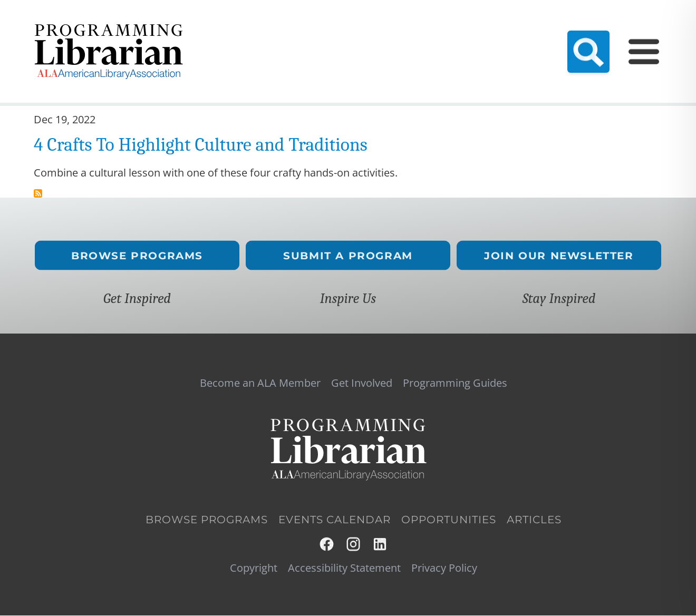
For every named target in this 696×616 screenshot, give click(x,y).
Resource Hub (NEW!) (365, 29)
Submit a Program (348, 255)
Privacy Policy (444, 568)
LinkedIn (380, 544)
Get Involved (614, 29)
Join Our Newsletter (559, 255)
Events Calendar (450, 29)
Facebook (327, 544)
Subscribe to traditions (38, 193)
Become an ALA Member (262, 29)
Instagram (354, 544)
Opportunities (449, 520)
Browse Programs (137, 255)
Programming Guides (536, 29)
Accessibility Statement (344, 568)
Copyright (254, 568)
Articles (534, 520)
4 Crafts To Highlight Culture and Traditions (201, 145)
